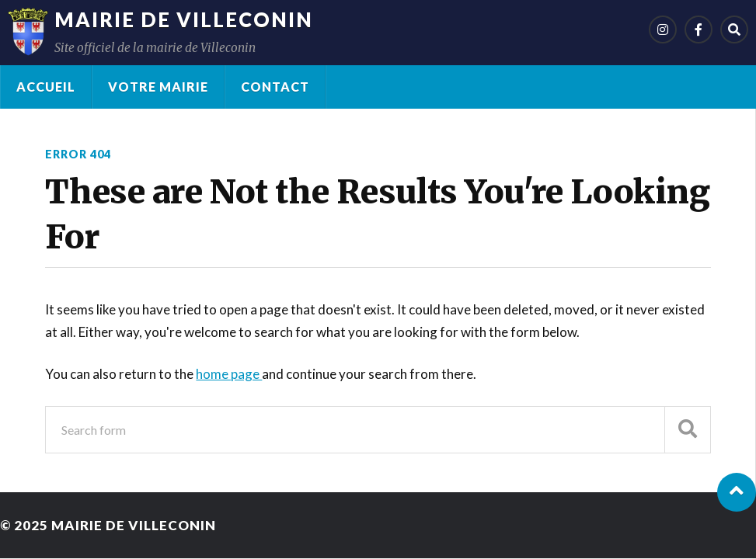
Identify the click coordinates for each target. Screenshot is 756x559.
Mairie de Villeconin (184, 19)
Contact (275, 87)
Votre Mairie (158, 87)
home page (229, 374)
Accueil (46, 87)
